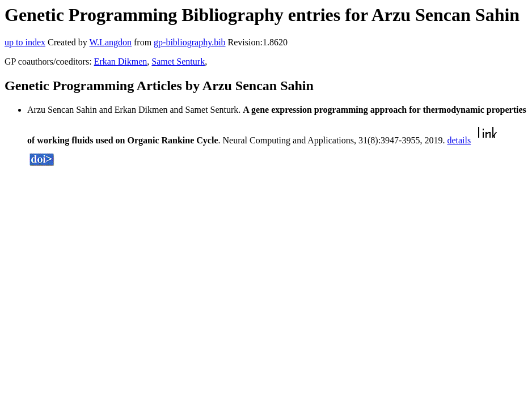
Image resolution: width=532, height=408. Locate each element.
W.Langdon (110, 42)
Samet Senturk (178, 61)
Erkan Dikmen (121, 61)
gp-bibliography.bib (190, 42)
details (459, 140)
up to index (25, 42)
